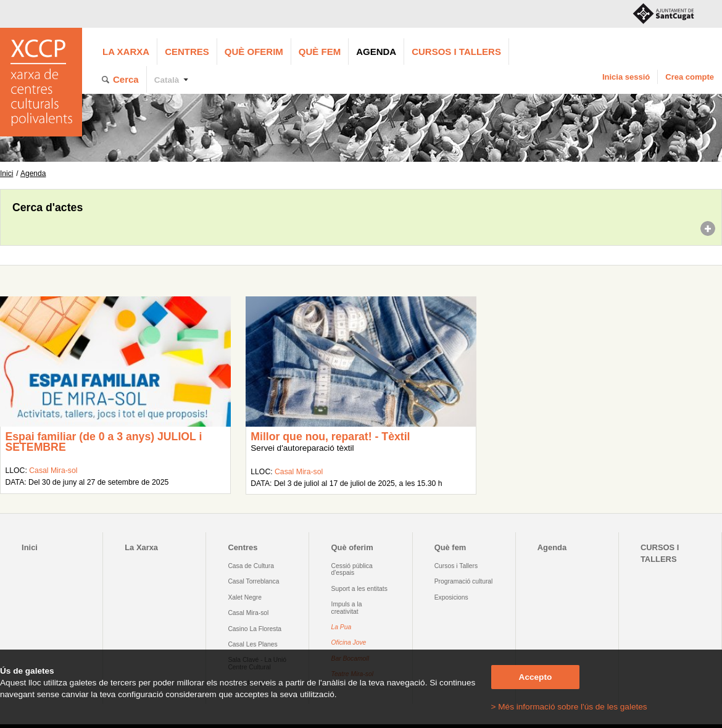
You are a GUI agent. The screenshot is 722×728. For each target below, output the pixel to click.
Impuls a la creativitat (347, 608)
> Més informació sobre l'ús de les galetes (569, 707)
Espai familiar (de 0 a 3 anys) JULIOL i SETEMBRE (103, 442)
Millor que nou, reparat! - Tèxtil (330, 437)
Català (167, 80)
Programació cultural (464, 581)
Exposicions (451, 597)
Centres (187, 52)
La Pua (342, 627)
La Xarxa (126, 52)
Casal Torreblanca (253, 581)
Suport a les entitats (359, 589)
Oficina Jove (349, 642)
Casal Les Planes (252, 644)
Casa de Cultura (251, 566)
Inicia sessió (626, 77)
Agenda (376, 52)
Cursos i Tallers (456, 566)
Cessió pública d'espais (352, 569)
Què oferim (254, 52)
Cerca (126, 79)
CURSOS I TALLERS (456, 52)
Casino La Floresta (255, 629)
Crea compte (690, 77)
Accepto (536, 677)
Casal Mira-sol (53, 471)
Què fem (320, 52)
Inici (6, 174)
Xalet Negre (245, 597)
